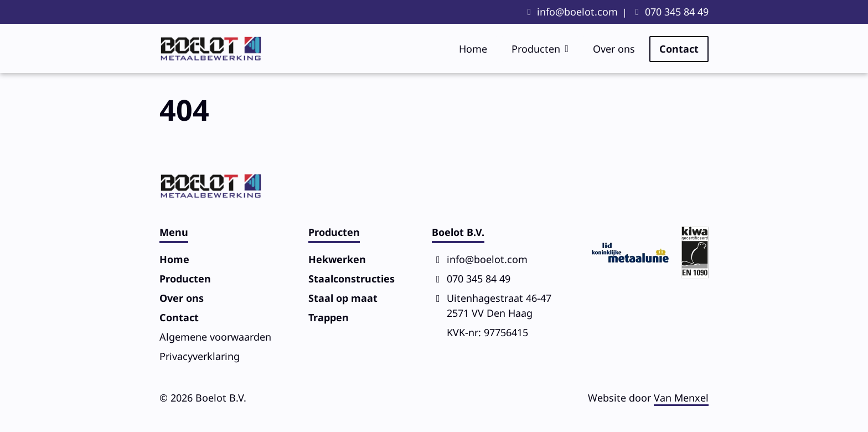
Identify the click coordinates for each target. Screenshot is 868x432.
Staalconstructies (352, 279)
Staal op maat (343, 298)
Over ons (614, 49)
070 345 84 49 (677, 12)
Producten (536, 49)
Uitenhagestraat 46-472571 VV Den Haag (499, 305)
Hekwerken (337, 259)
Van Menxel (681, 398)
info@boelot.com (577, 12)
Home (473, 49)
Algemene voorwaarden (215, 337)
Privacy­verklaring (200, 356)
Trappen (329, 317)
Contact (679, 49)
